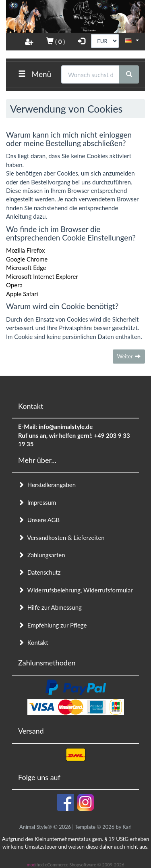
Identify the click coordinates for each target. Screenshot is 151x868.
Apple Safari (22, 294)
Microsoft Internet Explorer (42, 276)
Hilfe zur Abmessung (50, 607)
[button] (132, 40)
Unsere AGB (39, 520)
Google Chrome (27, 259)
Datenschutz (39, 572)
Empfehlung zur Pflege (52, 625)
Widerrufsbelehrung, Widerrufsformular (75, 590)
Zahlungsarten (42, 555)
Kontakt (33, 642)
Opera (14, 285)
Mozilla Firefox (26, 250)
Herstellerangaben (47, 485)
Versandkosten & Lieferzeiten (61, 538)
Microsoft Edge (26, 268)
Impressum (37, 502)
